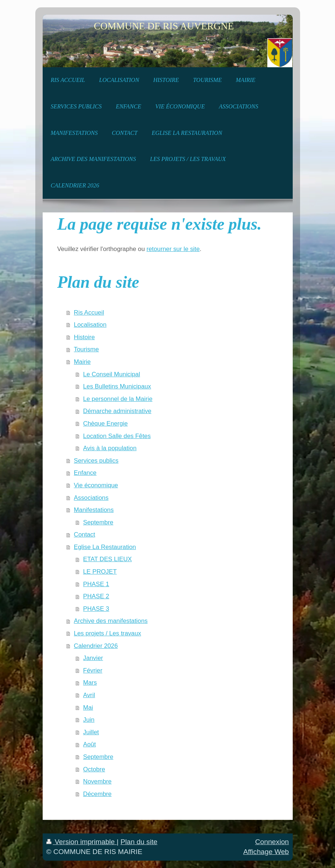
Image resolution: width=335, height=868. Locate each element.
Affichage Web (266, 852)
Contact (85, 535)
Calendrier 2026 (96, 646)
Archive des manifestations (111, 621)
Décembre (97, 794)
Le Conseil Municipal (112, 374)
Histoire (84, 337)
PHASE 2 (96, 596)
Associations (91, 498)
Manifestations (94, 510)
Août (90, 744)
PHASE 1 (96, 584)
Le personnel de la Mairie (118, 399)
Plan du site (139, 842)
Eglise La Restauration (105, 547)
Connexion (272, 842)
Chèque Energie (105, 424)
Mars (90, 683)
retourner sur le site (173, 249)
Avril (89, 695)
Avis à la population (110, 448)
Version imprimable (82, 842)
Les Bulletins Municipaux (117, 386)
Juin (89, 720)
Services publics (96, 461)
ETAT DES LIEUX (107, 559)
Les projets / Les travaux (108, 633)
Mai (88, 708)
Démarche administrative (117, 411)
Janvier (93, 658)
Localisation (90, 325)
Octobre (94, 769)
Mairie (82, 362)
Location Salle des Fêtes (117, 436)
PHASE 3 (96, 609)
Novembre (97, 781)
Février (93, 670)
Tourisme (86, 349)
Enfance (85, 473)
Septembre (98, 522)
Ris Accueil (89, 313)
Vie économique (96, 485)
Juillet (91, 732)
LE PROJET (100, 572)
